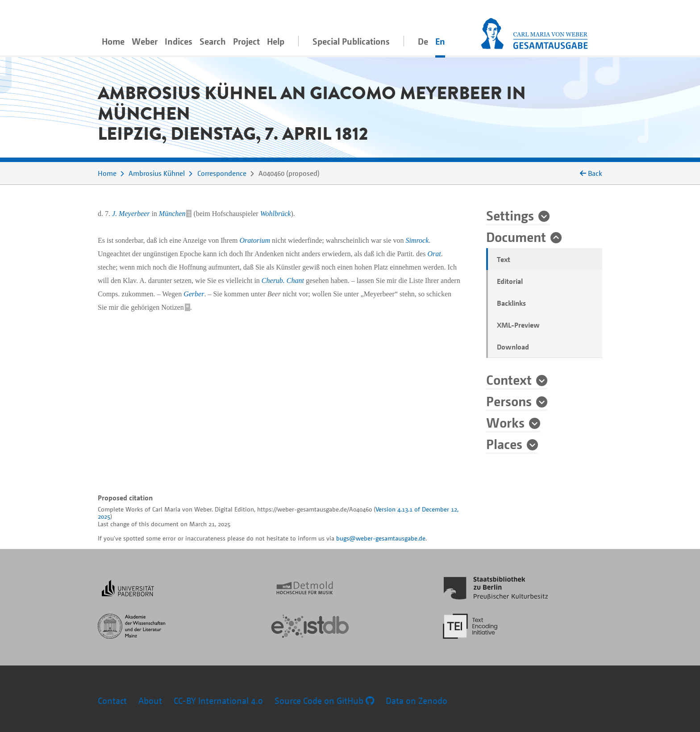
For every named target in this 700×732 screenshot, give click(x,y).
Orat (434, 254)
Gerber (194, 294)
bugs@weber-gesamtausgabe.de (381, 538)
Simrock (417, 240)
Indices (179, 41)
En (440, 41)
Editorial (510, 281)
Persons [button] (509, 401)
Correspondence (222, 173)
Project (246, 41)
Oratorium (254, 240)
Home (113, 41)
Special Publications (351, 41)
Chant (295, 281)
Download (513, 347)
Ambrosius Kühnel (157, 173)
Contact (112, 701)
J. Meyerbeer (131, 214)
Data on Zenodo (417, 701)
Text (504, 259)
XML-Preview (518, 325)
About (150, 701)
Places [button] (504, 444)
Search (213, 41)
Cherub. (273, 281)
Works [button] (505, 422)
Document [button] (516, 237)
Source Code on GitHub (324, 701)
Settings (510, 215)
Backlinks (511, 303)
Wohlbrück (276, 214)
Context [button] (509, 379)
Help (276, 41)
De (423, 41)
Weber (145, 41)
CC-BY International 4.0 (218, 701)
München (172, 214)
